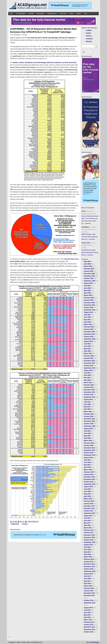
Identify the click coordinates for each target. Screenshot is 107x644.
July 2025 (87, 286)
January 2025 (89, 300)
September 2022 (90, 368)
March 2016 (88, 557)
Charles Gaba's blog (33, 522)
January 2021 (89, 416)
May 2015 (87, 581)
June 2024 (87, 317)
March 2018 (88, 499)
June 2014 (87, 613)
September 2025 (90, 281)
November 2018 (89, 479)
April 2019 (87, 467)
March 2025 (88, 295)
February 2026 (89, 269)
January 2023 (89, 358)
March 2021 (88, 412)
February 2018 (89, 501)
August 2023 (88, 341)
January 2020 (89, 445)
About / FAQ (63, 13)
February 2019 (89, 472)
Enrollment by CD (52, 13)
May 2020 (87, 436)
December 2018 (89, 477)
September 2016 (90, 542)
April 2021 (87, 409)
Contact (71, 13)
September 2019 (90, 455)
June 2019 (87, 462)
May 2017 (87, 523)
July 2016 (87, 547)
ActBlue (89, 30)
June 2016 (87, 550)
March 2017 (88, 528)
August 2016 (88, 545)
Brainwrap (95, 642)
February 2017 (89, 530)
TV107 (84, 211)
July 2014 (87, 610)
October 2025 (89, 278)
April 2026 (87, 264)
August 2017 (88, 516)
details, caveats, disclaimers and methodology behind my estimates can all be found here (45, 63)
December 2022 (89, 361)
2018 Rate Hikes (15, 524)
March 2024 (88, 324)
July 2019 (87, 460)
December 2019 (89, 448)
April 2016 (87, 554)
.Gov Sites (31, 13)
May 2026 (87, 261)
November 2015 (89, 567)
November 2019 (89, 450)
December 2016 (89, 535)
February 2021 (89, 414)
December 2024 (89, 303)
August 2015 (88, 574)
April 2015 (87, 583)
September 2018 (90, 484)
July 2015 (87, 576)
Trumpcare (25, 524)
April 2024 (87, 322)
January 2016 (89, 562)
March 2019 (88, 470)
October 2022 (89, 366)
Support (79, 13)
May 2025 (87, 291)
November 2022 (89, 363)
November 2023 (89, 334)
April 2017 (87, 525)
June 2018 (87, 491)
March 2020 (88, 441)
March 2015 (88, 586)
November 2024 (89, 305)
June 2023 (87, 346)
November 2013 (89, 629)
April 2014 (87, 617)
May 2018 (87, 494)
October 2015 (89, 569)
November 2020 (89, 421)
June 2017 (87, 521)
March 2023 (88, 353)
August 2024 (88, 312)
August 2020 (88, 429)
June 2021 (87, 404)
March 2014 (88, 620)
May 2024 (87, 320)
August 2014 (88, 608)
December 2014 (89, 593)
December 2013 (89, 627)
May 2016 (87, 552)
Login (86, 13)
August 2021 (88, 399)
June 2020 (87, 433)
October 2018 (89, 482)
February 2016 (89, 559)
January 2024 (89, 329)
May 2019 (87, 465)
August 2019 (88, 458)
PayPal (89, 33)
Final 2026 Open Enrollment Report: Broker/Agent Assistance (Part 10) (90, 252)
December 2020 (89, 419)
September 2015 (90, 571)
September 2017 (90, 513)
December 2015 (89, 564)
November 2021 (89, 392)
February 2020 (89, 443)
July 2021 (87, 402)
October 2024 (89, 307)
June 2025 (87, 288)
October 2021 (89, 395)
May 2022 (87, 378)
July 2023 (87, 344)
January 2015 (89, 591)
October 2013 (89, 632)
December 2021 (89, 390)
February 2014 (89, 622)
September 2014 (90, 603)
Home (11, 13)
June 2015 (87, 579)
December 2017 (89, 506)
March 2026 (88, 266)
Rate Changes (41, 13)
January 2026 (89, 271)
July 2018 (87, 489)
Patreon (89, 36)
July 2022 (87, 373)
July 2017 (87, 518)
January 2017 (89, 533)
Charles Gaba (86, 243)
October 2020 (89, 424)
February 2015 (89, 588)
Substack (89, 39)
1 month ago (92, 239)
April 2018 (87, 496)
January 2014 (89, 625)
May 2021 (87, 407)
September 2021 (90, 397)
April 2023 (87, 351)
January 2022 (89, 387)
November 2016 (89, 537)
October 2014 (89, 600)
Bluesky (89, 41)
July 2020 (87, 431)
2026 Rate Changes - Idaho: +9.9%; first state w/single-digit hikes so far (89, 237)
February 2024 (89, 327)
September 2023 (90, 339)
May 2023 (87, 349)
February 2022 (89, 385)
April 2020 (87, 438)
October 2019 (89, 453)
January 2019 (89, 475)
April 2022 (87, 380)
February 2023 (89, 356)
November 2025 (89, 276)
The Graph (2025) (21, 13)
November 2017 (89, 508)
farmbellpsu (85, 227)
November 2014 (89, 596)
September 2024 (90, 310)
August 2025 (88, 283)
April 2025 (87, 293)
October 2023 (89, 337)
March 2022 (88, 383)
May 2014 (87, 615)
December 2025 (89, 274)
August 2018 (88, 487)
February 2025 (89, 298)
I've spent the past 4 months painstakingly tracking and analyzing (51, 38)
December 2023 (89, 332)
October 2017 (89, 511)
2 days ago (88, 223)
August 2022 (88, 370)
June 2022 (87, 375)
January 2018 (89, 504)
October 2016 (89, 540)
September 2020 (90, 426)
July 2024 (87, 315)
